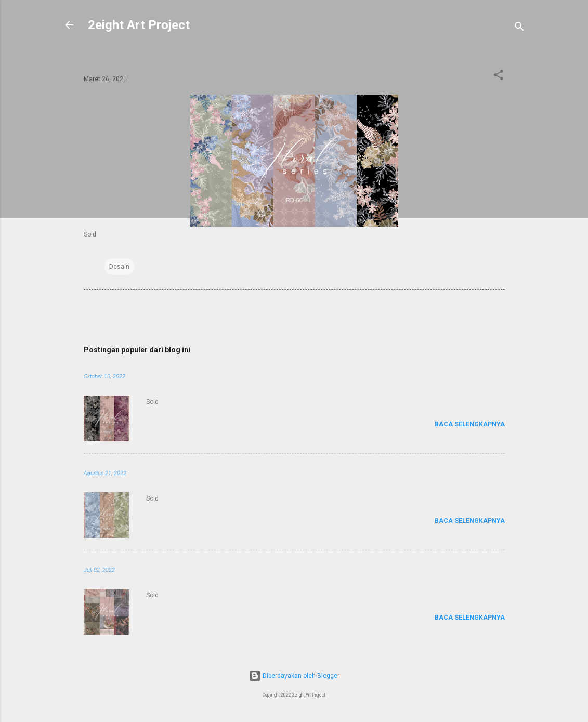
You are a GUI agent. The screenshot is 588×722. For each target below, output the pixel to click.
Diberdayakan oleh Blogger (294, 676)
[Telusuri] (519, 28)
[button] (499, 77)
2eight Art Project (139, 25)
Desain (119, 267)
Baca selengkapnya (470, 424)
